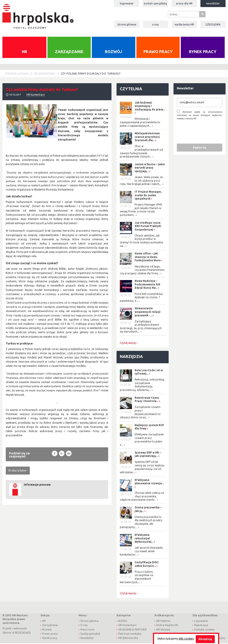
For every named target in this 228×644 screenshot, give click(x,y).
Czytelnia (131, 89)
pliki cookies (186, 639)
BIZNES (123, 622)
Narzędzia (131, 357)
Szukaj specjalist (90, 634)
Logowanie (127, 3)
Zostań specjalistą (155, 3)
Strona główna (127, 24)
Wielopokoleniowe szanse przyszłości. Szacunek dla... (147, 137)
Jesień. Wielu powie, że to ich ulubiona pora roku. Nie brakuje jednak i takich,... (141, 181)
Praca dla (184, 3)
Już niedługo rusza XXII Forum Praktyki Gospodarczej (148, 227)
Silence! (7, 633)
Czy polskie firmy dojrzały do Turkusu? (91, 74)
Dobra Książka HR (167, 626)
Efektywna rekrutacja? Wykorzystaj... (144, 539)
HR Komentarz (45, 74)
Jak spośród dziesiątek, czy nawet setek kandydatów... (141, 552)
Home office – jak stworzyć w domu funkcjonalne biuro (148, 258)
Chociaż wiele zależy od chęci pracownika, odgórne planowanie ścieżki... (142, 497)
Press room (87, 630)
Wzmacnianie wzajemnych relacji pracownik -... (148, 312)
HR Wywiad (163, 630)
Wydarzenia (184, 24)
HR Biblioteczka (128, 638)
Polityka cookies (204, 630)
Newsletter (213, 3)
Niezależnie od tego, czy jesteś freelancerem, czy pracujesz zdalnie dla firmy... (142, 270)
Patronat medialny (130, 634)
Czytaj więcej (128, 343)
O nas (155, 24)
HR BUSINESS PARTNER (133, 630)
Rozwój (113, 52)
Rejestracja (201, 626)
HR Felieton (163, 622)
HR (24, 52)
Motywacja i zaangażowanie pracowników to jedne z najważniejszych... (140, 123)
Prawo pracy (158, 52)
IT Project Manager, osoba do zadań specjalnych (148, 196)
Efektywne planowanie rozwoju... (149, 482)
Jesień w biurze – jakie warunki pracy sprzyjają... (150, 168)
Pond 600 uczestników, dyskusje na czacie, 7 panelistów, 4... (141, 298)
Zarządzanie (69, 52)
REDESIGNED (23, 633)
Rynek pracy (203, 52)
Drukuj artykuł (17, 471)
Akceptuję (205, 639)
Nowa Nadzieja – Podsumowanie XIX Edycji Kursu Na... (147, 285)
